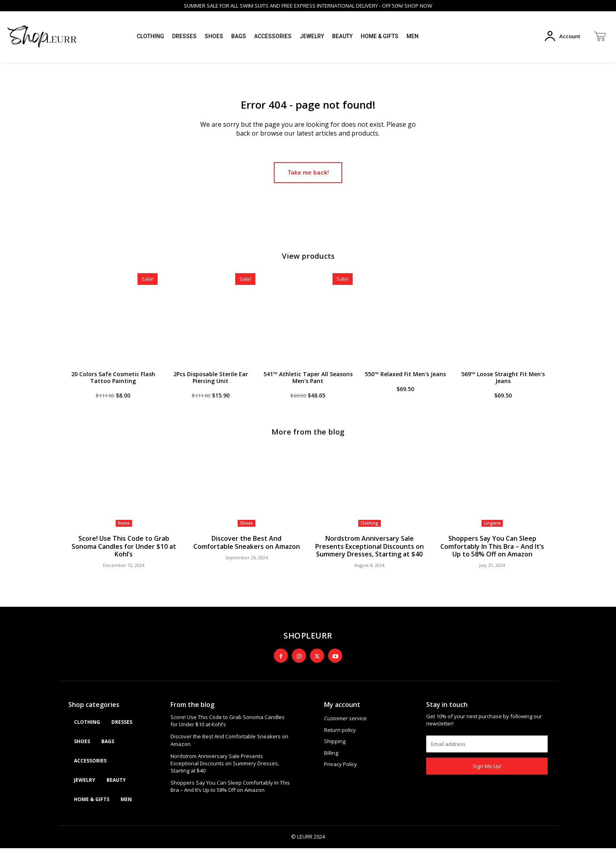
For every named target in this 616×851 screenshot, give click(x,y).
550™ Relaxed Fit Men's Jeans (405, 378)
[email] (487, 747)
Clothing (370, 527)
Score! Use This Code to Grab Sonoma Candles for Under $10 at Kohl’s (124, 550)
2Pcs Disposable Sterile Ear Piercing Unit (211, 381)
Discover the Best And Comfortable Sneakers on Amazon (247, 546)
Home (124, 527)
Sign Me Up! (487, 769)
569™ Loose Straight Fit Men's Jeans (503, 381)
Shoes (246, 527)
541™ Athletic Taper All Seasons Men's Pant (308, 381)
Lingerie (492, 527)
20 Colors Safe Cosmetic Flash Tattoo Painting (113, 381)
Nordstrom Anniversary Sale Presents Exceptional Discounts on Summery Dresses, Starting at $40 (370, 550)
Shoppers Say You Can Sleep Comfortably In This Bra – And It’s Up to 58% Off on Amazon (492, 550)
